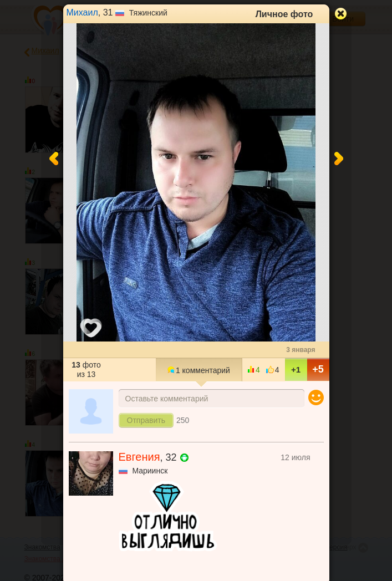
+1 (296, 370)
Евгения (139, 457)
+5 (318, 369)
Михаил (82, 12)
